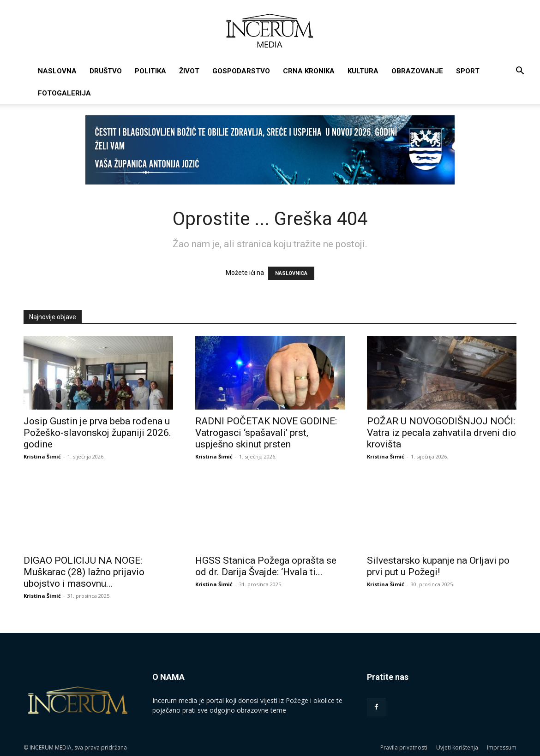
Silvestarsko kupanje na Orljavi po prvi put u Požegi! (438, 566)
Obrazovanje (417, 71)
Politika (150, 71)
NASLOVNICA (291, 273)
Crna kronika (309, 71)
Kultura (363, 71)
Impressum (502, 747)
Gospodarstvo (241, 71)
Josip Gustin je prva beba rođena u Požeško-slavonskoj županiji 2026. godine (97, 433)
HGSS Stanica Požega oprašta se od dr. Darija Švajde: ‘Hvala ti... (266, 566)
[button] (520, 72)
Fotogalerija (64, 93)
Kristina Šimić (42, 456)
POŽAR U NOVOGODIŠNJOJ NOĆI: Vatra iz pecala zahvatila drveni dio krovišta (441, 433)
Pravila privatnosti (404, 747)
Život (189, 71)
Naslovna (57, 71)
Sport (468, 71)
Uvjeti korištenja (457, 747)
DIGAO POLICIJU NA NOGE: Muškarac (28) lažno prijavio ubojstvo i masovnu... (84, 572)
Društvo (106, 71)
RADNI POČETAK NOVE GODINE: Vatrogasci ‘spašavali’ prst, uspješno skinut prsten (266, 433)
